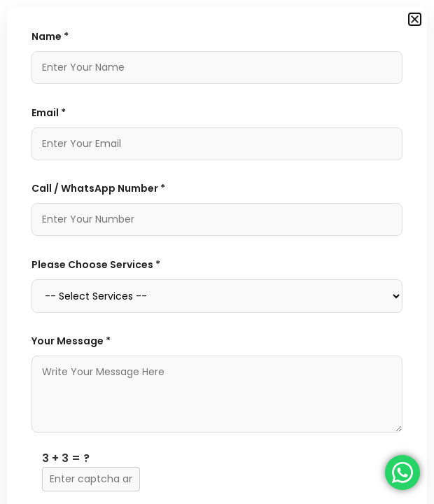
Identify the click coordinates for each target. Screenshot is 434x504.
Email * (49, 113)
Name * (50, 36)
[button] (415, 19)
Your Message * (71, 341)
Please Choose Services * (96, 265)
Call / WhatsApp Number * (98, 188)
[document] (217, 252)
